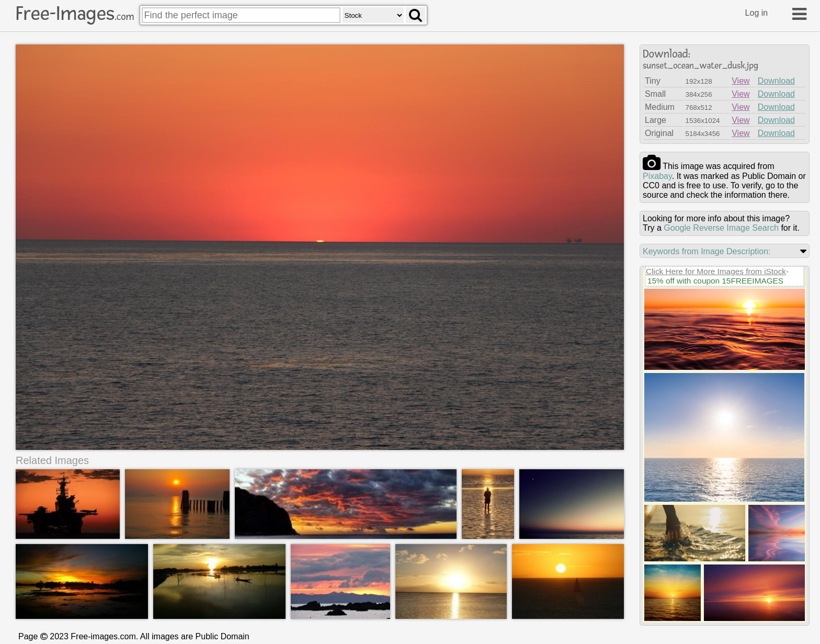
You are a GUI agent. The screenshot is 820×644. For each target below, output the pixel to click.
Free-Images (75, 14)
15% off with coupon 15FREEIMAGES (715, 281)
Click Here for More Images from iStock (716, 271)
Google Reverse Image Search (721, 228)
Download (776, 81)
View (741, 81)
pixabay (657, 176)
